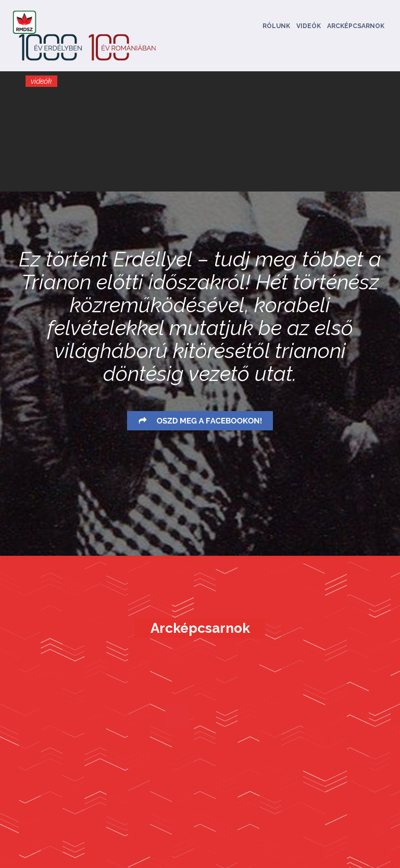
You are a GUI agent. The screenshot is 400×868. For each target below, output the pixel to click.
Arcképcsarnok (356, 26)
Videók (309, 26)
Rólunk (276, 26)
